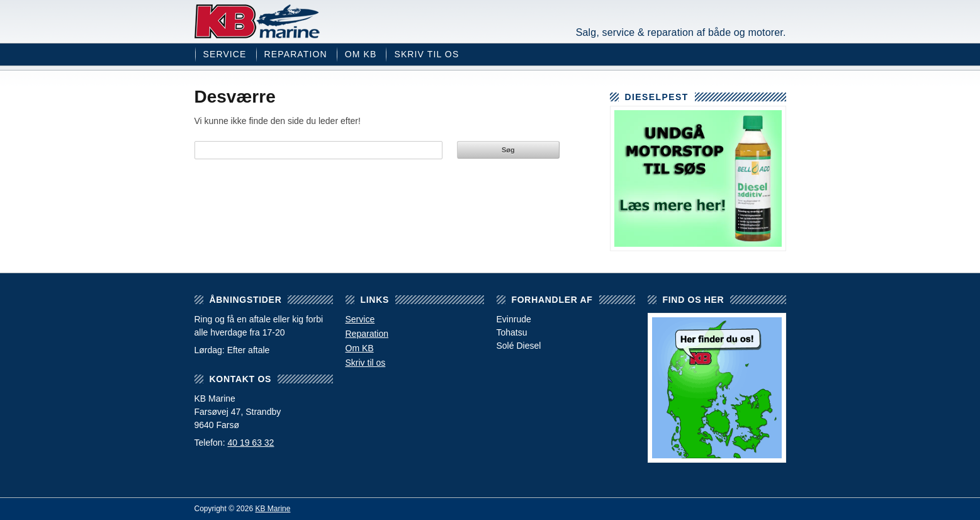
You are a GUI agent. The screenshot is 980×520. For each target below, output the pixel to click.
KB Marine (257, 21)
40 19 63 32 (251, 443)
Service (225, 54)
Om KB (361, 54)
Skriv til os (426, 54)
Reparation (296, 54)
